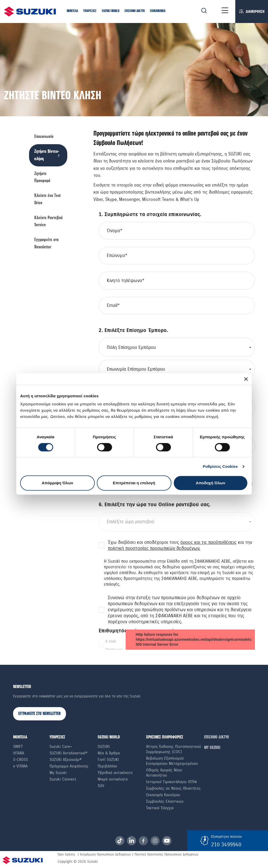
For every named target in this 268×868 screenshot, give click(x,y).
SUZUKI (104, 747)
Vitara (19, 753)
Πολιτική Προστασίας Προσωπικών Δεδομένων (166, 854)
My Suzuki (58, 773)
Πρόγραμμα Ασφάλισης (69, 766)
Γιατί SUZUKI (108, 760)
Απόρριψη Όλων (57, 483)
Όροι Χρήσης (66, 854)
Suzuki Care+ (61, 747)
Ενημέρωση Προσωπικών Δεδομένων (105, 854)
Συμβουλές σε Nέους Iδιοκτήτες (173, 788)
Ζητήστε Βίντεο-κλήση (47, 155)
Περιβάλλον (107, 766)
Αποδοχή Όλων (210, 483)
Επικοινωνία (44, 137)
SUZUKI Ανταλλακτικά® (68, 753)
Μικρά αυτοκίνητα (113, 779)
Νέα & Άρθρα (109, 753)
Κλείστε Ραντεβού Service (48, 222)
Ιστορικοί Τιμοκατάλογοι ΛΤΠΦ (172, 782)
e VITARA (20, 766)
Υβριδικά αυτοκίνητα (115, 773)
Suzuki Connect (63, 779)
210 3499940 (226, 844)
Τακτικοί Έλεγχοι (160, 808)
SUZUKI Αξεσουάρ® (66, 760)
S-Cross (21, 760)
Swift (18, 747)
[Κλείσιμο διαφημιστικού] (246, 379)
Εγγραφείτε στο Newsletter (46, 243)
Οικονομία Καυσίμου (163, 795)
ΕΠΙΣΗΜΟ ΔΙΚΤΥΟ (217, 737)
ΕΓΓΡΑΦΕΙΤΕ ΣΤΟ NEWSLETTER (40, 714)
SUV (101, 786)
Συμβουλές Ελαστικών (165, 801)
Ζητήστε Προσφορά (42, 177)
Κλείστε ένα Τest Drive (48, 199)
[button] (72, 11)
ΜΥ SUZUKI (212, 748)
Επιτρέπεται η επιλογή (134, 483)
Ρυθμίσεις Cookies (220, 466)
